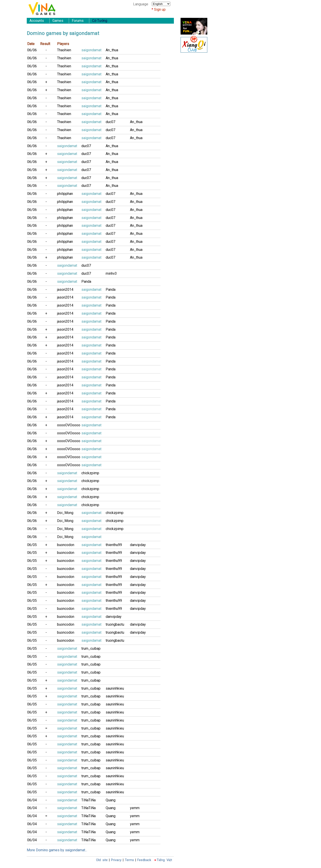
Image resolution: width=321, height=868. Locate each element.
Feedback (144, 860)
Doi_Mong (65, 513)
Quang (111, 800)
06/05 (32, 545)
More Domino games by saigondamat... (57, 850)
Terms (129, 860)
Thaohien (64, 50)
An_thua (112, 50)
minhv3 (111, 273)
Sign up (160, 9)
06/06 (32, 50)
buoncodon (66, 545)
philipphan (65, 194)
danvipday (138, 545)
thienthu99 (114, 545)
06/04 (32, 800)
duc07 (110, 122)
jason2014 (65, 290)
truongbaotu (115, 624)
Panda (86, 281)
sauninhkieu (115, 688)
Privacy (116, 860)
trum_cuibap (91, 648)
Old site (102, 860)
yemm (135, 808)
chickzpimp (90, 473)
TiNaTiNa (88, 800)
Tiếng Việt (164, 860)
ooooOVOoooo (69, 425)
